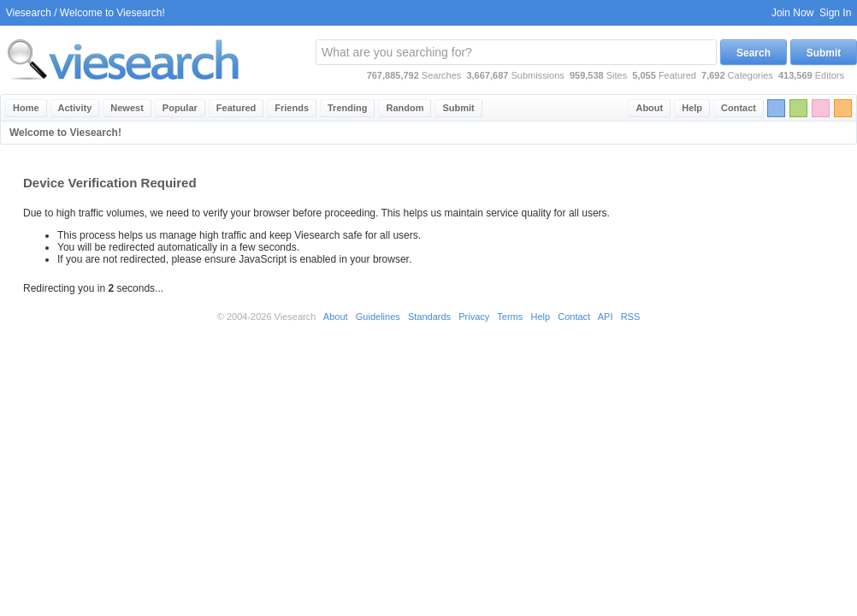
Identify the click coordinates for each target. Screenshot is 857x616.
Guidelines (378, 317)
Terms (510, 317)
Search (754, 53)
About (649, 108)
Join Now (792, 13)
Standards (429, 317)
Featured (236, 108)
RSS (631, 317)
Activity (75, 108)
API (606, 317)
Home (26, 108)
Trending (347, 108)
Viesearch (29, 13)
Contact (739, 108)
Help (692, 108)
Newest (127, 108)
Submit (824, 53)
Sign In (835, 13)
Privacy (474, 317)
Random (405, 108)
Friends (292, 108)
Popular (180, 108)
